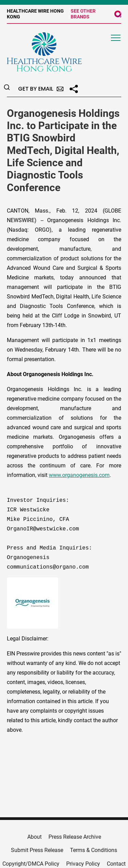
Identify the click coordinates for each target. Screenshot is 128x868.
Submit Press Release (37, 850)
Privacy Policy (83, 864)
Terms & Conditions (94, 850)
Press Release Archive (75, 837)
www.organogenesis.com (79, 475)
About (34, 837)
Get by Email (41, 89)
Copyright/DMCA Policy (31, 864)
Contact (116, 864)
